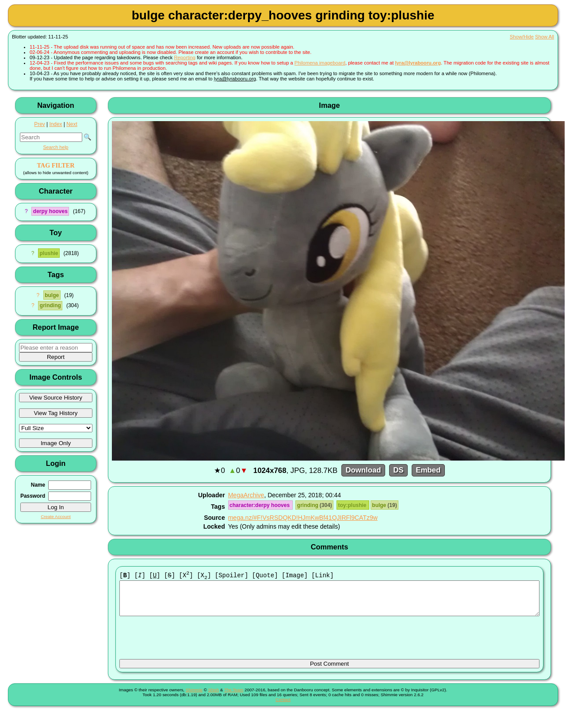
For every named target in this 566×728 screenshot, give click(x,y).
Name (38, 485)
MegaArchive (246, 495)
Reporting (185, 57)
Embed (428, 471)
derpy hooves (50, 211)
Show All (545, 37)
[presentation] (187, 642)
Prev (39, 124)
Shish (214, 697)
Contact (283, 707)
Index (55, 124)
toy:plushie (353, 505)
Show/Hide (522, 37)
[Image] (295, 576)
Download (363, 471)
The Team (234, 697)
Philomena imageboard (320, 63)
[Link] (322, 576)
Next (72, 124)
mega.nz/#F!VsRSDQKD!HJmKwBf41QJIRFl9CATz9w (303, 518)
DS (398, 471)
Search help (55, 147)
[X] (186, 576)
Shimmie (194, 697)
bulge (52, 295)
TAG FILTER (55, 165)
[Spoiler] (232, 576)
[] (125, 576)
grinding (50, 305)
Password (33, 496)
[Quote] (265, 576)
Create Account (56, 516)
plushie (49, 253)
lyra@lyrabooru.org (418, 63)
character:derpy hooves (260, 505)
